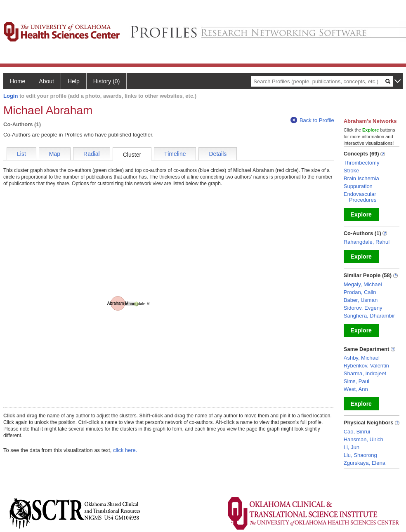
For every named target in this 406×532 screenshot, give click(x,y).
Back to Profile (312, 120)
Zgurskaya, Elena (365, 463)
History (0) (107, 81)
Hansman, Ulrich (364, 439)
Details (218, 154)
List (21, 154)
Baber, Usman (361, 300)
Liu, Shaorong (360, 455)
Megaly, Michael (363, 284)
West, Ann (356, 389)
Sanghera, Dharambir (369, 316)
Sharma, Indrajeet (365, 373)
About (46, 81)
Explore (361, 214)
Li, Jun (352, 447)
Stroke (352, 171)
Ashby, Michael (362, 358)
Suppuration (358, 186)
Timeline (175, 154)
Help (74, 81)
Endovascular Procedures (360, 197)
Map (55, 154)
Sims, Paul (356, 381)
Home (18, 81)
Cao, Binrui (357, 432)
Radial (92, 154)
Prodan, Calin (360, 292)
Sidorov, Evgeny (363, 308)
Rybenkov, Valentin (366, 366)
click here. (125, 450)
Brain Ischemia (361, 178)
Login (11, 96)
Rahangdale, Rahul (367, 242)
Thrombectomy (362, 163)
